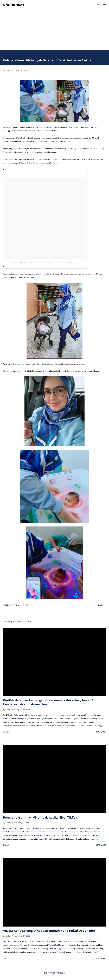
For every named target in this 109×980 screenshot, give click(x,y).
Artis (13, 605)
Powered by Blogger (55, 973)
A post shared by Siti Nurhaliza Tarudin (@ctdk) (33, 262)
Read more (101, 732)
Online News (14, 5)
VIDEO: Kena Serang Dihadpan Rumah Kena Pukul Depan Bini (49, 931)
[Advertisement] (54, 31)
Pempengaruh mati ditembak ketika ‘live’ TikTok (40, 817)
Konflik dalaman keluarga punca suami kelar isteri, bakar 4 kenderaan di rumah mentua (48, 702)
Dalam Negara (23, 605)
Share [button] (100, 605)
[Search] (98, 5)
